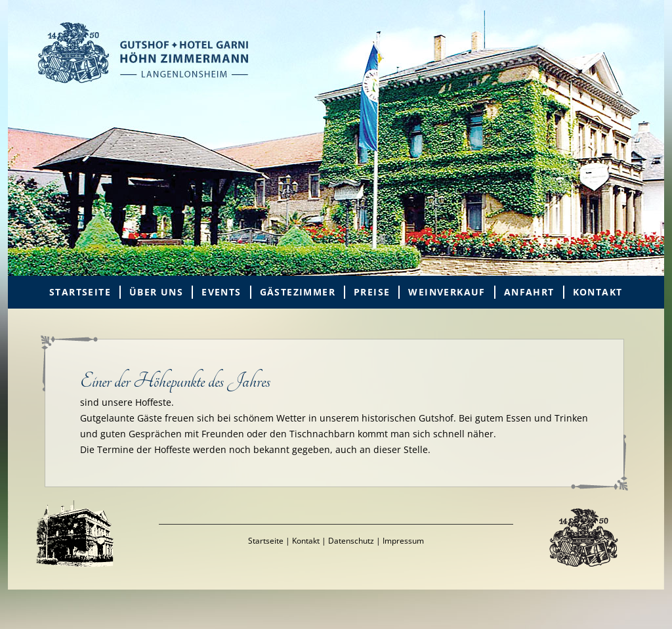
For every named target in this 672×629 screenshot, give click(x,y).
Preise (372, 292)
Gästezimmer (298, 292)
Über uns (156, 292)
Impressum (403, 541)
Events (221, 292)
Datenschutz (351, 541)
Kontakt (598, 292)
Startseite (80, 292)
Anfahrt (529, 292)
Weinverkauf (447, 292)
